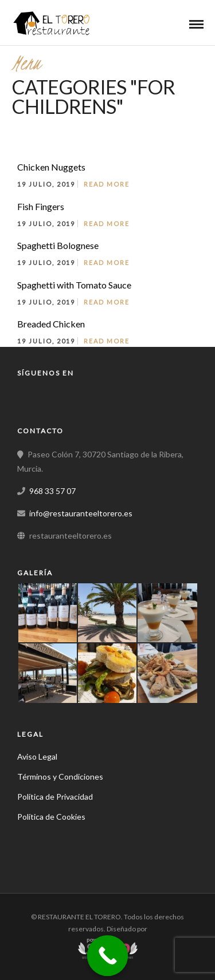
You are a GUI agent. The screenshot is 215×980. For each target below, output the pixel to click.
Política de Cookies (51, 817)
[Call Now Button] (107, 956)
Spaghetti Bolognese (58, 245)
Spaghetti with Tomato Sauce (74, 285)
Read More (107, 184)
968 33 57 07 (52, 491)
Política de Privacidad (55, 797)
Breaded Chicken (51, 324)
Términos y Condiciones (60, 777)
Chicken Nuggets (51, 167)
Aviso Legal (37, 756)
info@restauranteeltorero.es (81, 513)
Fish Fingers (41, 206)
